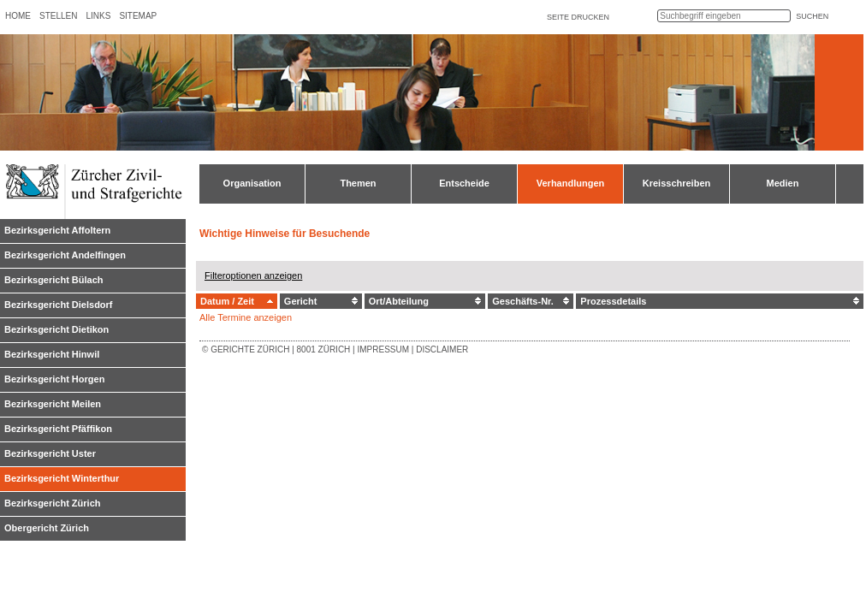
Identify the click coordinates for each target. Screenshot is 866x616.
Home (18, 16)
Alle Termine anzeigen (246, 317)
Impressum (383, 349)
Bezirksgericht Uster (50, 453)
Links (98, 16)
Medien (783, 183)
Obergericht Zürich (47, 528)
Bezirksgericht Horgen (54, 379)
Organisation (252, 183)
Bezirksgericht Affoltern (57, 230)
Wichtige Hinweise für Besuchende (285, 234)
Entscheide (464, 183)
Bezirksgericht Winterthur (62, 478)
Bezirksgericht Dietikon (56, 329)
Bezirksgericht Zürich (52, 503)
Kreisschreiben (676, 183)
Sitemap (138, 16)
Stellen (58, 16)
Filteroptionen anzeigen (253, 275)
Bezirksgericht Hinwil (52, 354)
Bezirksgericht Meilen (53, 404)
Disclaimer (442, 349)
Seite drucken (578, 17)
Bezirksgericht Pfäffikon (58, 429)
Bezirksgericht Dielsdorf (59, 305)
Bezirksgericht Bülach (54, 280)
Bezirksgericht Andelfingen (65, 255)
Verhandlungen (570, 183)
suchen (812, 16)
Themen (358, 183)
